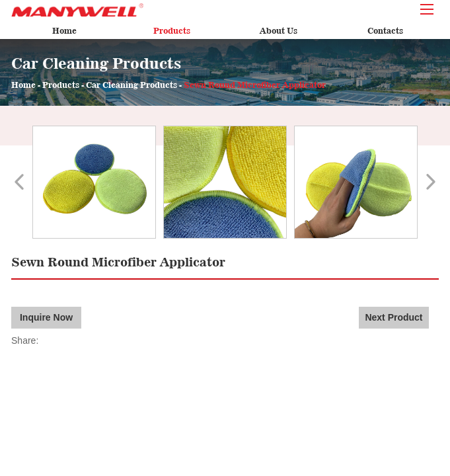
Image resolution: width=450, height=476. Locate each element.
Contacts (385, 31)
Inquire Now (46, 317)
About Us (279, 31)
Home (64, 31)
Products (172, 31)
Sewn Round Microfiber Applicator (255, 85)
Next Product (394, 317)
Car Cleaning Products (131, 85)
